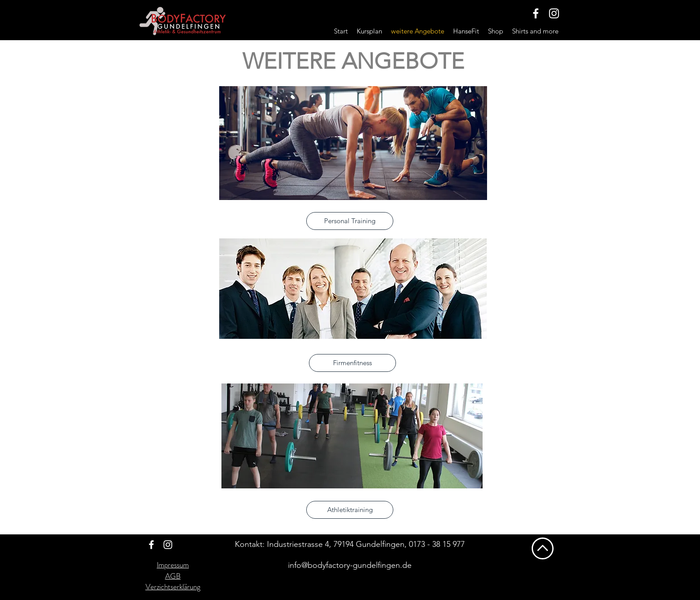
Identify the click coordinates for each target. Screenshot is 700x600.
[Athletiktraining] (350, 510)
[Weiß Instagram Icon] (554, 13)
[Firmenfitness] (352, 363)
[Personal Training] (350, 221)
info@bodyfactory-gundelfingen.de (350, 565)
